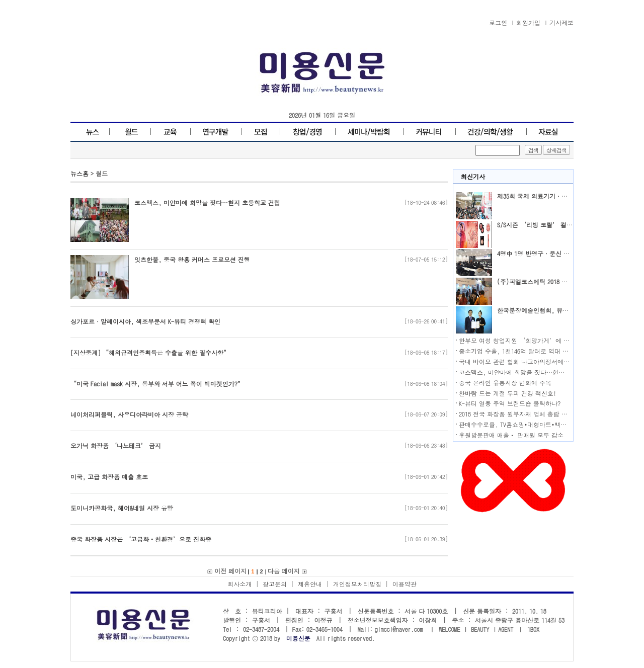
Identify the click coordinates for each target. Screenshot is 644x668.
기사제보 (561, 22)
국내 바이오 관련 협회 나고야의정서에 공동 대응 (525, 361)
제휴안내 (310, 584)
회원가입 (528, 22)
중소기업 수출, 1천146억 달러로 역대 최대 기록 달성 (531, 351)
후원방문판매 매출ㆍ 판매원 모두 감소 (511, 435)
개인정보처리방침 (357, 584)
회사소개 (239, 584)
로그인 (498, 22)
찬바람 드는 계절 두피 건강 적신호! (508, 393)
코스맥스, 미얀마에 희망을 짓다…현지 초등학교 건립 (532, 372)
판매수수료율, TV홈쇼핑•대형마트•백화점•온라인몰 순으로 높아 (546, 424)
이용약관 (405, 584)
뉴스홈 (79, 173)
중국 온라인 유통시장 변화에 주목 (505, 383)
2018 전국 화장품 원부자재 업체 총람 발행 (516, 414)
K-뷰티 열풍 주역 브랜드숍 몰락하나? (510, 403)
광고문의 (275, 584)
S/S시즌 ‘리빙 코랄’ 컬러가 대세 (545, 225)
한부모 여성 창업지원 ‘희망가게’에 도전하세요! (528, 340)
